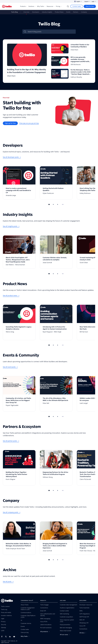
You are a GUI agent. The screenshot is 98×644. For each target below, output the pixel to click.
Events (68, 12)
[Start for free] (90, 6)
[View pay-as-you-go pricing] (29, 123)
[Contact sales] (77, 6)
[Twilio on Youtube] (15, 637)
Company (84, 12)
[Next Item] (63, 204)
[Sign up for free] (10, 123)
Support (87, 1)
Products (24, 6)
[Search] (68, 6)
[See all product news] (11, 296)
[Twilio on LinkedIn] (11, 637)
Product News (59, 12)
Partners (76, 12)
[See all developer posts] (12, 157)
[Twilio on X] (6, 637)
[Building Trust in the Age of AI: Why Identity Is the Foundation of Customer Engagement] (27, 61)
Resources (51, 6)
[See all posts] (8, 582)
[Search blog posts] (51, 32)
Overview (26, 12)
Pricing (59, 6)
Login (94, 1)
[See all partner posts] (11, 441)
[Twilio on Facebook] (2, 637)
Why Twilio (41, 6)
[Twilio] (7, 6)
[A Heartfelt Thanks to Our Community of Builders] (71, 49)
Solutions (32, 6)
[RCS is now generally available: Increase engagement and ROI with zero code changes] (71, 61)
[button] (49, 204)
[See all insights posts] (11, 226)
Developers (36, 12)
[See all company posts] (12, 512)
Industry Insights (47, 12)
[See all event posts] (10, 367)
